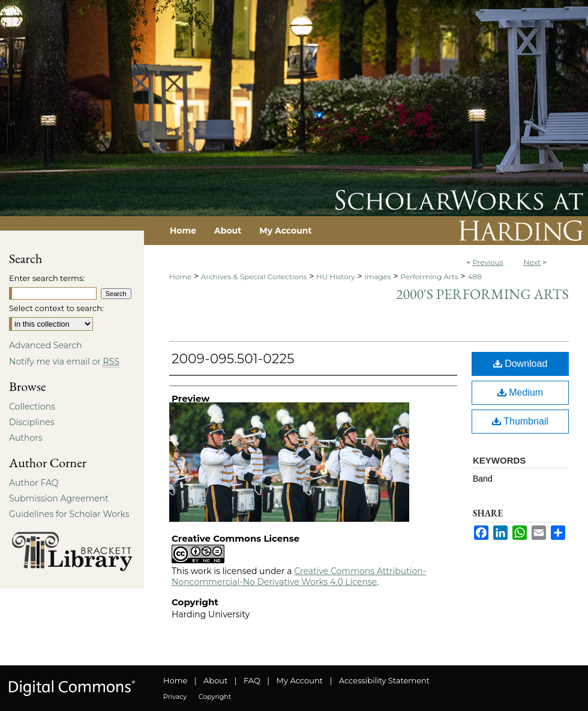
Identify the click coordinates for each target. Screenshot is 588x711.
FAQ (252, 680)
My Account (300, 680)
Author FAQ (34, 483)
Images (378, 277)
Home (180, 277)
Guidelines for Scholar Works (69, 514)
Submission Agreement (59, 498)
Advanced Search (46, 345)
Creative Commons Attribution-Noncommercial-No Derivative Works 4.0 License (299, 576)
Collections (32, 407)
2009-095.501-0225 (233, 359)
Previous (487, 262)
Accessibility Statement (384, 680)
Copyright (215, 697)
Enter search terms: (47, 278)
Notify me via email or (64, 362)
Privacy (175, 697)
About (215, 680)
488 (474, 277)
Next (532, 262)
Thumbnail (520, 421)
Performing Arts (429, 277)
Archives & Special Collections (254, 277)
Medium (520, 392)
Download (520, 364)
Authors (26, 438)
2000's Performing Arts (482, 294)
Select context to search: (56, 308)
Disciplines (31, 422)
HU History (336, 277)
